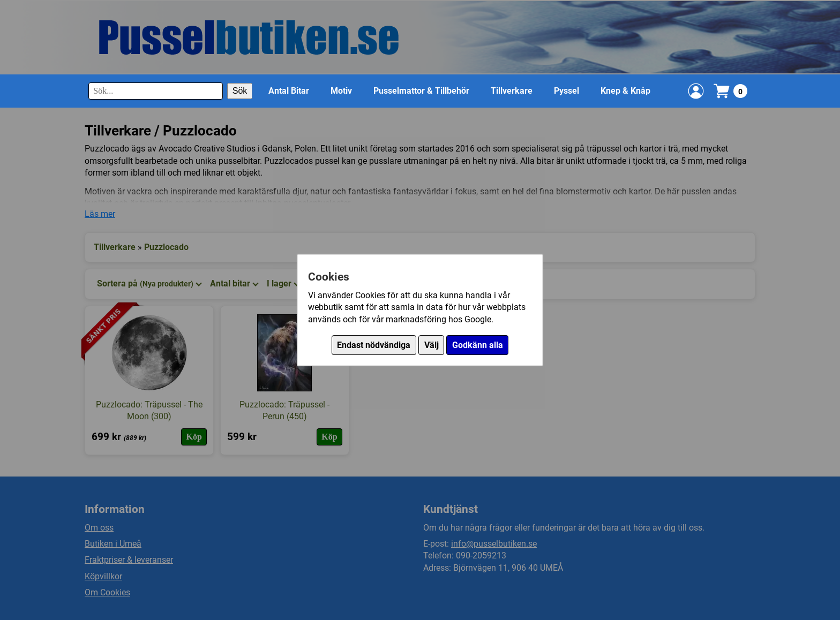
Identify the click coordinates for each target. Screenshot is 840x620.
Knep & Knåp (625, 91)
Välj (432, 345)
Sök (240, 91)
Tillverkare (512, 91)
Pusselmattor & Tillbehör (421, 91)
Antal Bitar (289, 91)
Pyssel (567, 91)
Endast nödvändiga (374, 345)
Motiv (341, 91)
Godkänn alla (478, 345)
